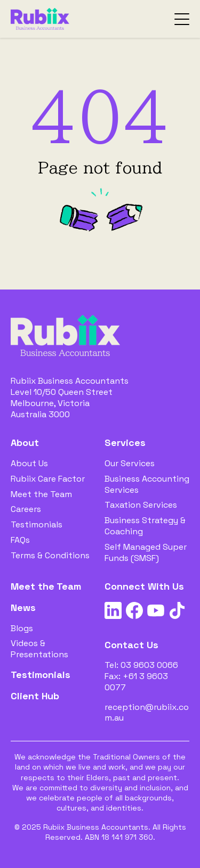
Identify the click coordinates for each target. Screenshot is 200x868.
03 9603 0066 (149, 665)
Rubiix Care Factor (48, 479)
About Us (29, 463)
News (23, 607)
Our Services (130, 463)
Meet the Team (41, 494)
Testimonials (37, 524)
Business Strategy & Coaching (145, 526)
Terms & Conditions (50, 555)
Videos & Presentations (39, 649)
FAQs (20, 540)
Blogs (22, 628)
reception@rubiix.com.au (147, 713)
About (25, 443)
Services (125, 443)
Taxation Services (141, 505)
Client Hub (35, 696)
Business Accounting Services (147, 484)
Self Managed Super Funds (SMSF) (146, 552)
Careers (26, 509)
